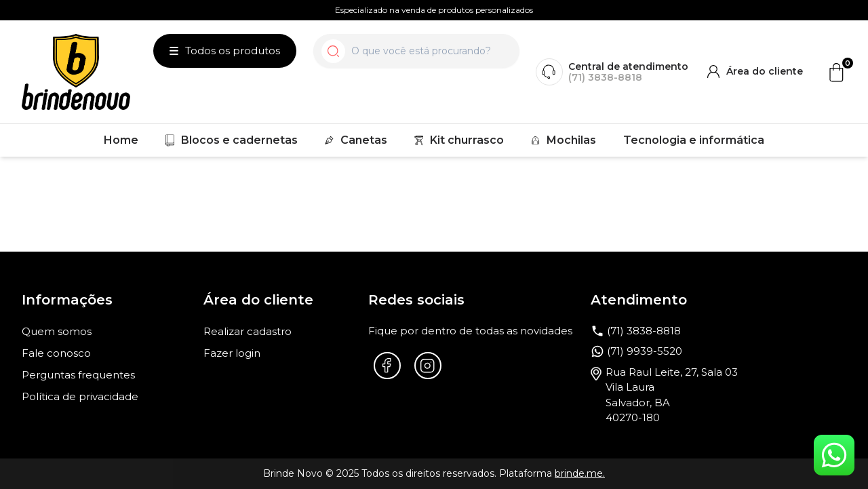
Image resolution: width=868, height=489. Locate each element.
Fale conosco (56, 353)
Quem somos (57, 331)
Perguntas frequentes (78, 375)
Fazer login (232, 353)
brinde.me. (580, 473)
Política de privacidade (80, 396)
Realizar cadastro (248, 331)
